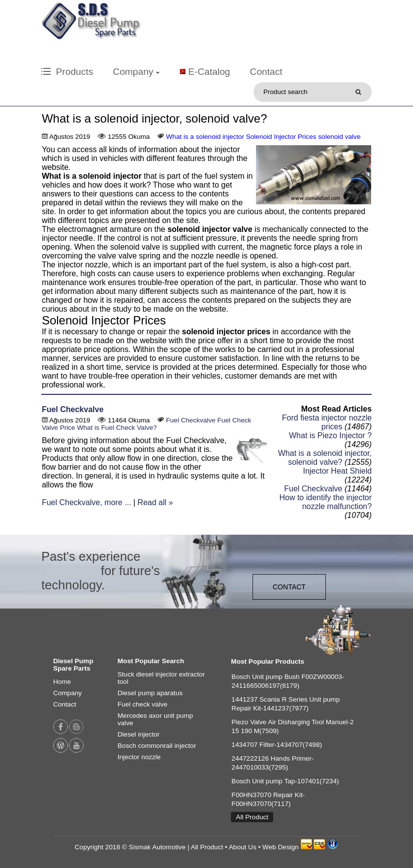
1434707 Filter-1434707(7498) (277, 745)
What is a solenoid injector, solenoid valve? (325, 458)
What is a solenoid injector (205, 137)
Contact (266, 72)
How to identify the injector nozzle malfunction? (325, 502)
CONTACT (289, 587)
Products (67, 72)
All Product (252, 817)
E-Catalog (209, 72)
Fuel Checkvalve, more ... (86, 502)
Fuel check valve (143, 704)
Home (62, 682)
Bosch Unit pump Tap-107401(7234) (285, 781)
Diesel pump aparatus (150, 693)
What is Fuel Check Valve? (117, 428)
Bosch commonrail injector (157, 746)
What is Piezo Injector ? (330, 435)
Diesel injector (139, 734)
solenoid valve (339, 137)
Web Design (281, 847)
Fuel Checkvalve (73, 409)
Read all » (155, 502)
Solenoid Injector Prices (281, 137)
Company (136, 72)
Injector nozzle (139, 757)
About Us (243, 847)
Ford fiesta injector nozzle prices (327, 422)
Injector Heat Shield (337, 471)
